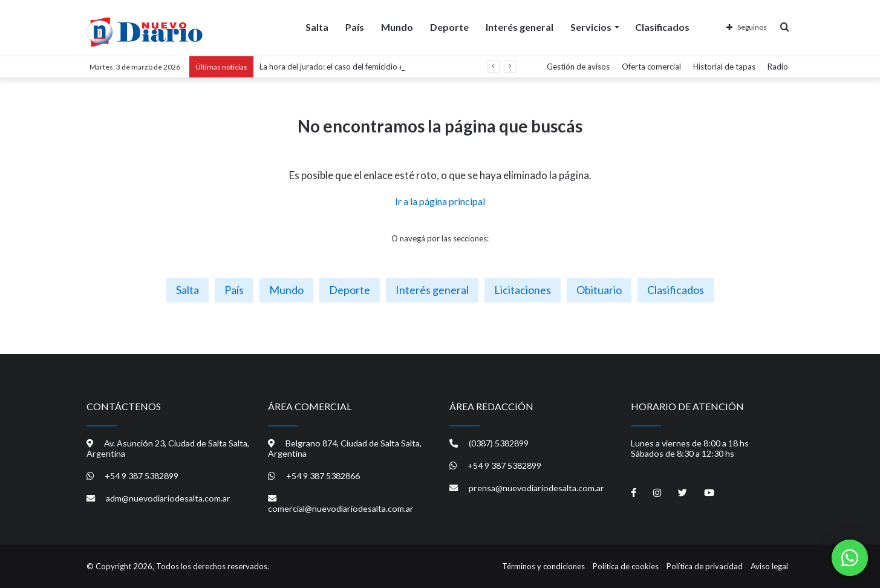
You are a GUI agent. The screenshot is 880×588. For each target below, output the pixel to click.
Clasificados (662, 26)
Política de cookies (626, 566)
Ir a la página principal (440, 201)
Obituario (599, 290)
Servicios (591, 26)
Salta (317, 26)
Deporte (449, 26)
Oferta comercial (651, 67)
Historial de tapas (724, 67)
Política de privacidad (705, 566)
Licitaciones (523, 290)
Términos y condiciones (543, 566)
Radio (778, 67)
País (355, 26)
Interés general (520, 26)
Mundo (397, 26)
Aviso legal (769, 566)
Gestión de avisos (578, 67)
